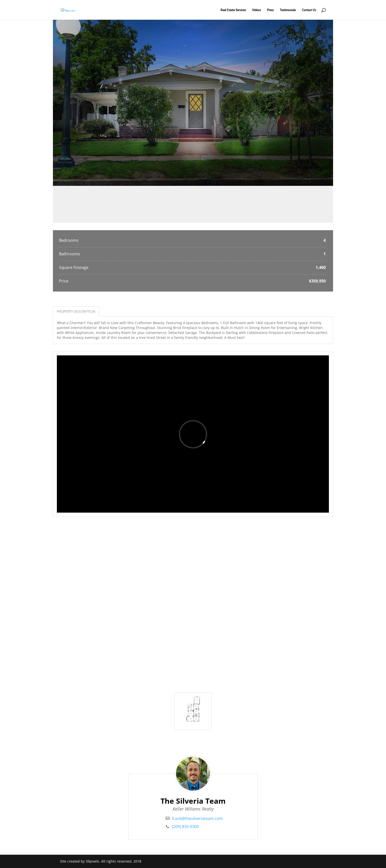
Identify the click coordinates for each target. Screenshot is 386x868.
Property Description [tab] (76, 311)
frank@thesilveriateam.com (197, 818)
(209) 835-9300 (185, 827)
